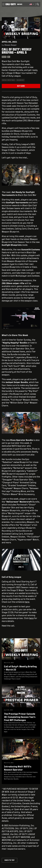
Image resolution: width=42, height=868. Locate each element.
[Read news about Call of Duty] (20, 4)
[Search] (38, 4)
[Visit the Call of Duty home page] (11, 4)
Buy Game (21, 86)
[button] (3, 4)
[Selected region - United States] (32, 4)
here (27, 602)
